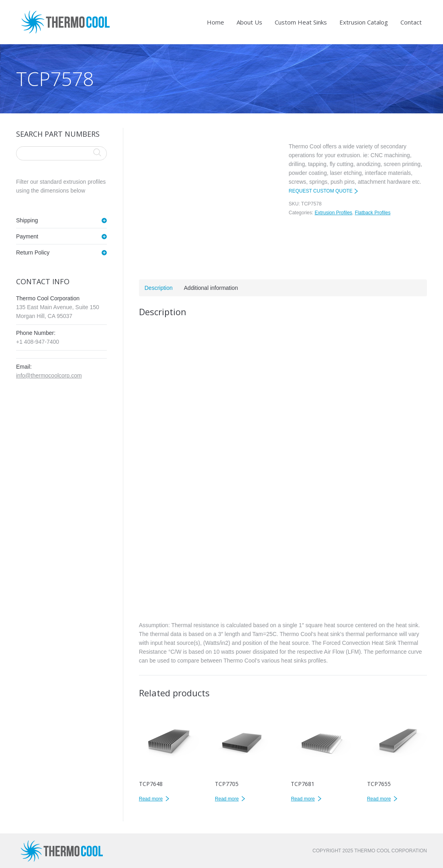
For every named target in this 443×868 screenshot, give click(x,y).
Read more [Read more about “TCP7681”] (303, 799)
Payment (27, 236)
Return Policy (33, 252)
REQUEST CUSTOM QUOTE (321, 191)
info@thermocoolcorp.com (49, 376)
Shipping (27, 220)
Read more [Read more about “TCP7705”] (227, 799)
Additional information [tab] (211, 288)
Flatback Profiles (373, 213)
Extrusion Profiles (333, 213)
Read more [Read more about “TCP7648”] (151, 799)
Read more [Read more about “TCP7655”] (379, 799)
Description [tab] (159, 288)
